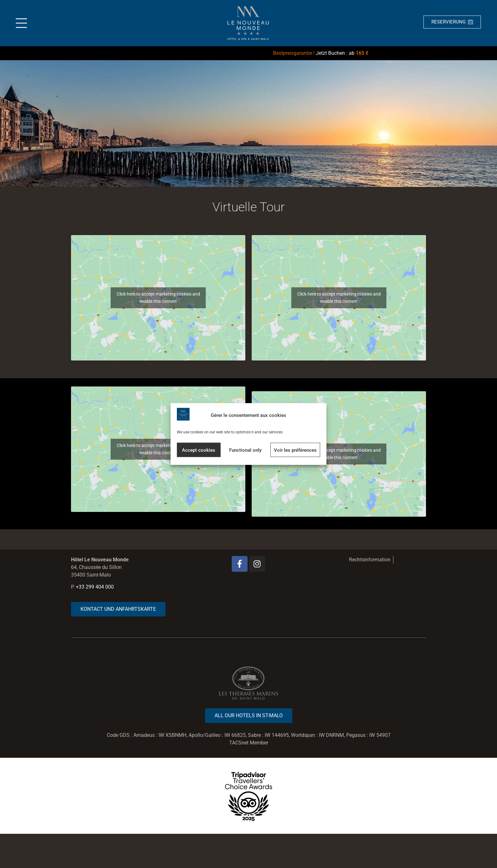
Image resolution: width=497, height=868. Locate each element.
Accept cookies (199, 450)
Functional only (245, 450)
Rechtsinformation (370, 560)
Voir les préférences (295, 450)
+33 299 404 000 (95, 587)
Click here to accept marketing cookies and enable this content (158, 298)
